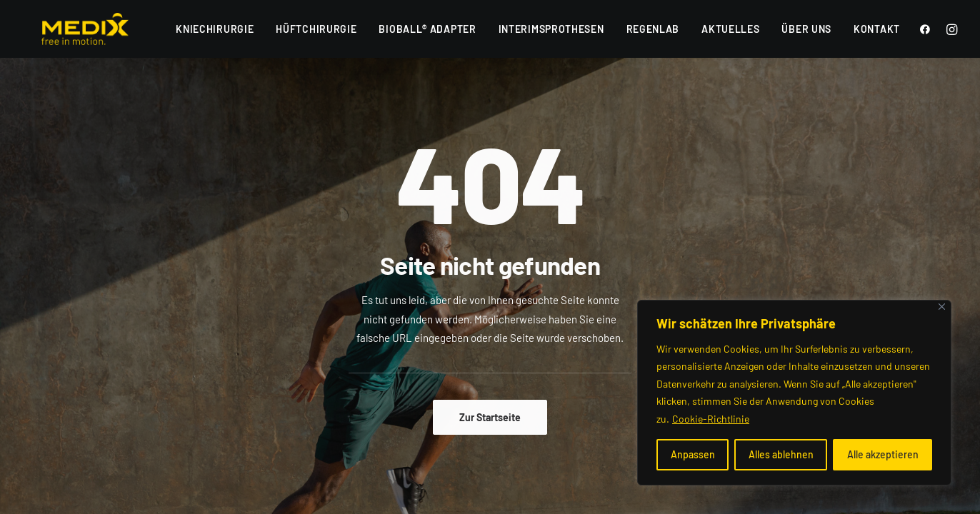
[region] (794, 393)
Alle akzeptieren (883, 454)
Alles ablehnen (781, 454)
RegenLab (653, 29)
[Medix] (66, 29)
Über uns (806, 29)
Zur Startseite (490, 417)
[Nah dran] (942, 307)
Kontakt (877, 29)
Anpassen (693, 454)
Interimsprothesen (551, 29)
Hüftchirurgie (316, 29)
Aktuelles (730, 29)
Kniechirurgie (215, 29)
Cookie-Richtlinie (711, 419)
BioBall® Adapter (427, 29)
